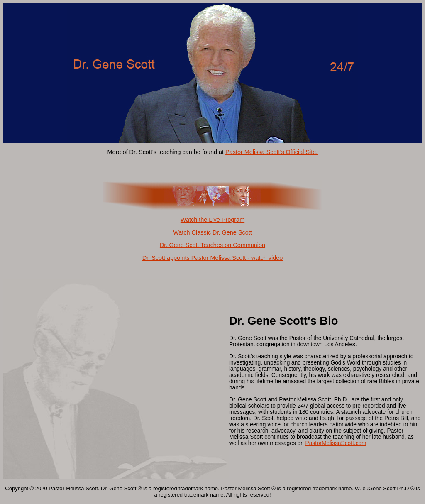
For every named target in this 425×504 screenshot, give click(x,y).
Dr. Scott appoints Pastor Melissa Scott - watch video (213, 258)
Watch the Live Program (212, 220)
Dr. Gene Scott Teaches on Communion (212, 245)
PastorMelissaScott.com (336, 443)
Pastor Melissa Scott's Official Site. (271, 152)
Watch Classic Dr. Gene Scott (212, 232)
